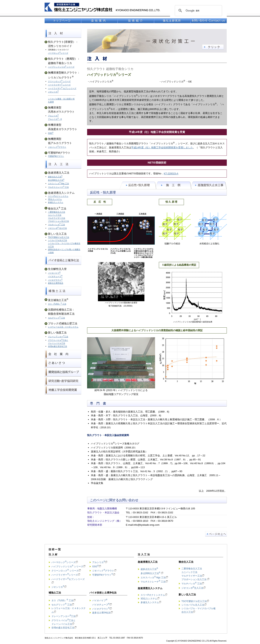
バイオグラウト (55, 280)
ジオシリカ (53, 92)
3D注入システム (55, 199)
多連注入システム (56, 202)
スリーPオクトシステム (58, 196)
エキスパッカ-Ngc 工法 (58, 184)
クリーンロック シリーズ (59, 81)
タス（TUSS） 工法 (57, 304)
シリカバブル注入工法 (193, 605)
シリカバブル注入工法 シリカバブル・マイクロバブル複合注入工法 (64, 243)
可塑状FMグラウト (56, 156)
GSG (51, 133)
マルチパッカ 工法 (56, 225)
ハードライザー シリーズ (59, 85)
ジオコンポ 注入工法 (57, 228)
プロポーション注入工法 (58, 221)
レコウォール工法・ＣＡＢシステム (63, 327)
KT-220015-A (171, 173)
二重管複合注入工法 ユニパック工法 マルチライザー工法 (57, 215)
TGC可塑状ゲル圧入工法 (59, 237)
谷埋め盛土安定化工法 (58, 346)
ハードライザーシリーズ (65, 575)
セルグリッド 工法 (56, 318)
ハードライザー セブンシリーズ (62, 88)
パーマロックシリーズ (58, 53)
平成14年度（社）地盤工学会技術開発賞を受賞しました (162, 147)
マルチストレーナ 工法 (58, 187)
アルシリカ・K (55, 119)
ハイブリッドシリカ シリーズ (61, 67)
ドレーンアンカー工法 (58, 337)
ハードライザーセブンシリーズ (68, 579)
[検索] (198, 11)
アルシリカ (53, 116)
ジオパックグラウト (57, 147)
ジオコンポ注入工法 (192, 588)
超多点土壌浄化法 (56, 283)
